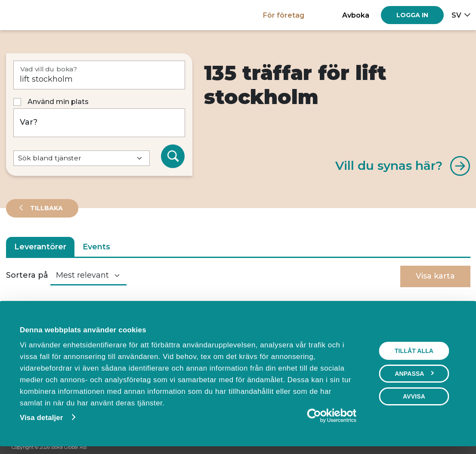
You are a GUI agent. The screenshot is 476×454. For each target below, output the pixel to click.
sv (456, 15)
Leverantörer (40, 247)
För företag (284, 15)
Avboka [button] (356, 15)
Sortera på (27, 275)
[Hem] (36, 15)
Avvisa (415, 396)
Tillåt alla (415, 351)
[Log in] (412, 15)
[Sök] (173, 156)
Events (96, 247)
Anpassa (415, 374)
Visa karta (435, 276)
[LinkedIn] (460, 448)
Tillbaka (46, 208)
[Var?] (99, 123)
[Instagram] (444, 448)
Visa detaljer (40, 418)
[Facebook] (427, 448)
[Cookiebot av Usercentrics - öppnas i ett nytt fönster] (320, 416)
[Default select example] (82, 158)
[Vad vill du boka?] (99, 75)
